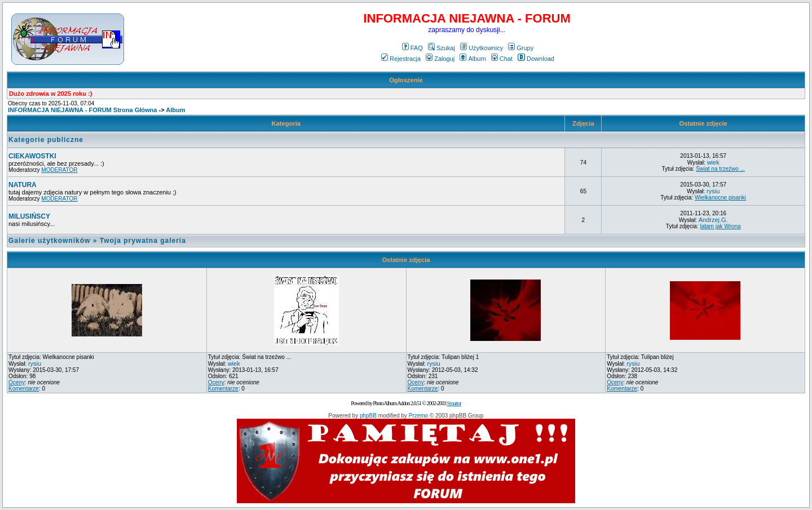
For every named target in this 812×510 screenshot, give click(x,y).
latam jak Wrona (720, 226)
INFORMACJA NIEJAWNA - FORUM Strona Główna (82, 110)
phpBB (368, 416)
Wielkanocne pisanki (720, 198)
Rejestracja (401, 59)
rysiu (713, 191)
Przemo (418, 416)
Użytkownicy (482, 48)
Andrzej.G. (713, 220)
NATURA (23, 185)
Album (473, 59)
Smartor (454, 403)
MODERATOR (59, 170)
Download (536, 59)
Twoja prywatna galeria (143, 241)
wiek (713, 162)
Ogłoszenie (406, 80)
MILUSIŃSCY (29, 216)
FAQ (412, 48)
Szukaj (442, 48)
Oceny (17, 382)
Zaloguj (440, 59)
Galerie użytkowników (49, 241)
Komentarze (24, 389)
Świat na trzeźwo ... (720, 169)
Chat (502, 59)
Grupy (521, 48)
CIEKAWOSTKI (32, 156)
